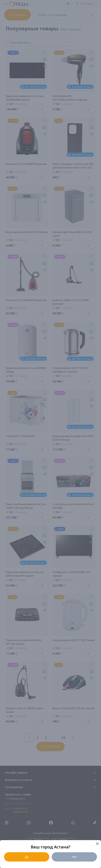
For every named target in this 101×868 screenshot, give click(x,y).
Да (27, 857)
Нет (74, 857)
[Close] (97, 844)
